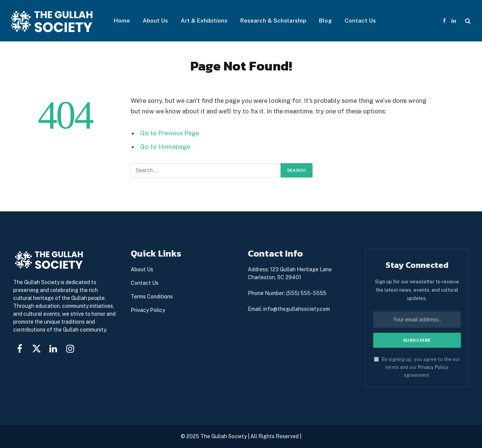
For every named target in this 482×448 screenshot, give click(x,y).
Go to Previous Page (170, 133)
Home (122, 21)
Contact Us (360, 21)
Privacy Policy (433, 367)
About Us (155, 21)
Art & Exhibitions (204, 21)
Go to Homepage (165, 147)
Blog (325, 21)
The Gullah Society (223, 436)
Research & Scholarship (273, 21)
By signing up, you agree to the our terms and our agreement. (417, 367)
